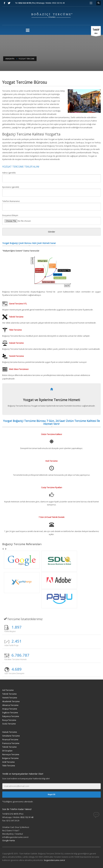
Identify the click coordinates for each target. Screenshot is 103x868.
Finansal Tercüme (10, 739)
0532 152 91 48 (58, 3)
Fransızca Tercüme (11, 743)
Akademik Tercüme (11, 701)
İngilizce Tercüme (10, 713)
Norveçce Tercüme (11, 754)
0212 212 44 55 (25, 3)
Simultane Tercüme (11, 736)
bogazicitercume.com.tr (55, 860)
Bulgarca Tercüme (10, 758)
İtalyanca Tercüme (11, 716)
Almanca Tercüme (10, 705)
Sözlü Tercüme (9, 724)
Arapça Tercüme (10, 709)
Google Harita (9, 840)
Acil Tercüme (8, 690)
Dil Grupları (7, 751)
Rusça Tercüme (9, 720)
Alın (96, 32)
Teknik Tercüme (9, 694)
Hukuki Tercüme (10, 732)
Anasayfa (10, 59)
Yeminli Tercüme (10, 698)
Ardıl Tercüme (8, 762)
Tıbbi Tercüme (9, 766)
